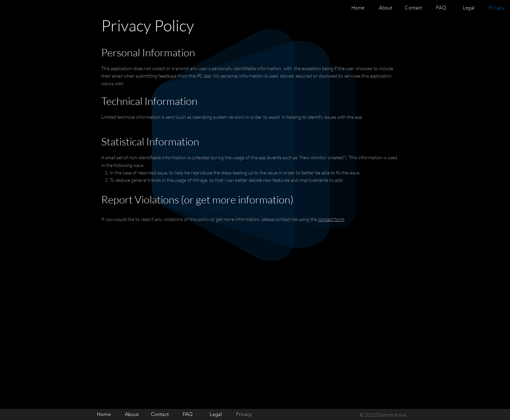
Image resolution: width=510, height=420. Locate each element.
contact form (331, 219)
